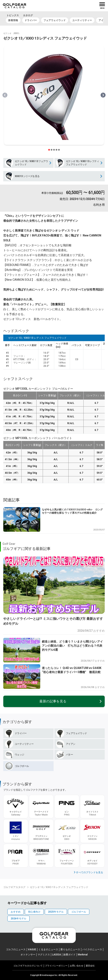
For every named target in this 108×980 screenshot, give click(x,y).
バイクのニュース (92, 949)
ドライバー (31, 20)
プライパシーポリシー (56, 966)
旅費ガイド (69, 955)
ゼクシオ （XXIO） (12, 33)
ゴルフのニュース (16, 949)
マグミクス (44, 955)
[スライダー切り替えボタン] (49, 150)
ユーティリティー (82, 20)
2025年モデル (56, 912)
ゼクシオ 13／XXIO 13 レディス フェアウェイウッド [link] (59, 887)
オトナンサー (28, 955)
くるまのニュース (48, 949)
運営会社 (90, 966)
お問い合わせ (77, 966)
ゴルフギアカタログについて (28, 966)
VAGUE (32, 949)
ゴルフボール (79, 912)
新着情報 (13, 20)
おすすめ (16, 912)
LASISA (57, 955)
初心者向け (34, 912)
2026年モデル (18, 919)
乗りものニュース (70, 949)
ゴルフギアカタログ (14, 887)
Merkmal (83, 955)
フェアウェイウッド (55, 20)
